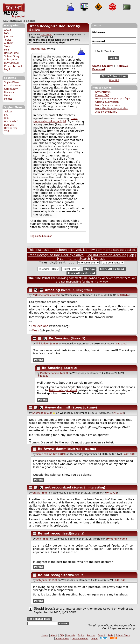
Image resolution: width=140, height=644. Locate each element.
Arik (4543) (43, 539)
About (8, 30)
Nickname (99, 32)
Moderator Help (39, 620)
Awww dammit (58, 407)
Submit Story (12, 56)
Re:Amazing (59, 338)
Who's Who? (11, 122)
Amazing (52, 290)
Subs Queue (11, 60)
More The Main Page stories (111, 109)
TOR (7, 131)
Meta (7, 96)
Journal (123, 539)
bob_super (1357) (47, 582)
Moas (35, 330)
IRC (6, 115)
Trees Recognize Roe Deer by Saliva (56, 255)
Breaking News (13, 86)
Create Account (13, 66)
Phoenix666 (102, 95)
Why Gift (114, 80)
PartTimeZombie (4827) (46, 295)
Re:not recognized (54, 533)
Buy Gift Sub (11, 63)
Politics (8, 99)
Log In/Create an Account (106, 255)
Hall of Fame (11, 53)
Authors (9, 43)
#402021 (43, 376)
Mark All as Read (112, 269)
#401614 (123, 295)
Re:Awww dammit (54, 449)
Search (8, 46)
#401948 (120, 582)
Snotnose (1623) (42, 413)
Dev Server (11, 128)
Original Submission (107, 102)
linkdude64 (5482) (47, 344)
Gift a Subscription (114, 76)
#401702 (121, 344)
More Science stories (107, 105)
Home (45, 637)
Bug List (9, 125)
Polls (7, 50)
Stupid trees (43, 610)
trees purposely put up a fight (113, 99)
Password (98, 42)
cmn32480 (46, 35)
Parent (39, 360)
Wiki (7, 118)
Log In (8, 69)
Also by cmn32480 (106, 112)
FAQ (6, 33)
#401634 (129, 454)
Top (132, 255)
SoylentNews (14, 11)
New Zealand (39, 326)
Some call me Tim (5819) (51, 454)
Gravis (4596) (40, 493)
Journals (9, 37)
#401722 (112, 493)
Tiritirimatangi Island (63, 390)
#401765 (112, 539)
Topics (8, 40)
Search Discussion (93, 259)
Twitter (8, 112)
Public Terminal (104, 51)
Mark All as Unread (82, 273)
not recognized (58, 487)
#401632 (119, 413)
